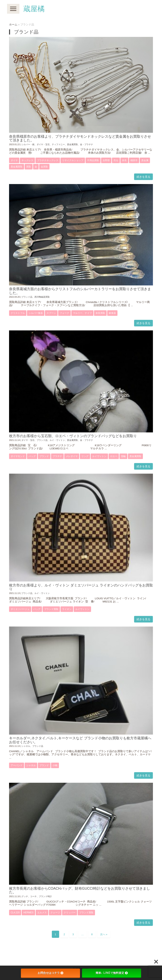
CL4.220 (15, 913)
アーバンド (17, 765)
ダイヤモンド (18, 456)
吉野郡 (106, 160)
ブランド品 (27, 297)
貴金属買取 (72, 144)
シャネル (26, 746)
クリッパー (70, 913)
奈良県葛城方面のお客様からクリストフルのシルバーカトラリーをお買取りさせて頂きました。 (80, 291)
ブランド (44, 456)
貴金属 (145, 160)
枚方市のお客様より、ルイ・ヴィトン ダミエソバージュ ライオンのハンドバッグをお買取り (81, 587)
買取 (29, 167)
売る (116, 160)
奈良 (124, 160)
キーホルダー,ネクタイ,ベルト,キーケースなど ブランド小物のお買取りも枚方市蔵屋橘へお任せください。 (80, 740)
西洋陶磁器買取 (42, 297)
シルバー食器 (36, 313)
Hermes (28, 913)
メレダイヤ (72, 456)
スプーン (51, 313)
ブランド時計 (45, 896)
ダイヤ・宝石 (43, 144)
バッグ (32, 456)
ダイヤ (14, 160)
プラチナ (57, 456)
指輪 (123, 456)
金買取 (44, 167)
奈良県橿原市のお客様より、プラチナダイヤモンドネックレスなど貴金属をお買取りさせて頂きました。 (80, 138)
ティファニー (58, 144)
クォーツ (55, 913)
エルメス (42, 913)
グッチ (25, 896)
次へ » (104, 934)
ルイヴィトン (99, 456)
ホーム (13, 25)
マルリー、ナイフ (82, 313)
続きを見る (143, 177)
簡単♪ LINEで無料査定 (112, 973)
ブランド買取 (51, 609)
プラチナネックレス (48, 160)
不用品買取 (93, 160)
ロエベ (114, 456)
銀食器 (112, 313)
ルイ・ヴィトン (57, 440)
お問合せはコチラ (50, 973)
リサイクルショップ (73, 160)
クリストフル (18, 313)
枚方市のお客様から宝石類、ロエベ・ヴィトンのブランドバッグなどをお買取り (73, 436)
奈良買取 (100, 313)
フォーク (64, 313)
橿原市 (134, 160)
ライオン (67, 609)
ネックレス (27, 160)
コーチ (33, 896)
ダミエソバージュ (20, 609)
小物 (55, 765)
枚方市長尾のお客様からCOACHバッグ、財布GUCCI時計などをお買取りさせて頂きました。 (80, 890)
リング (85, 456)
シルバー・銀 (28, 144)
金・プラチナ (87, 144)
